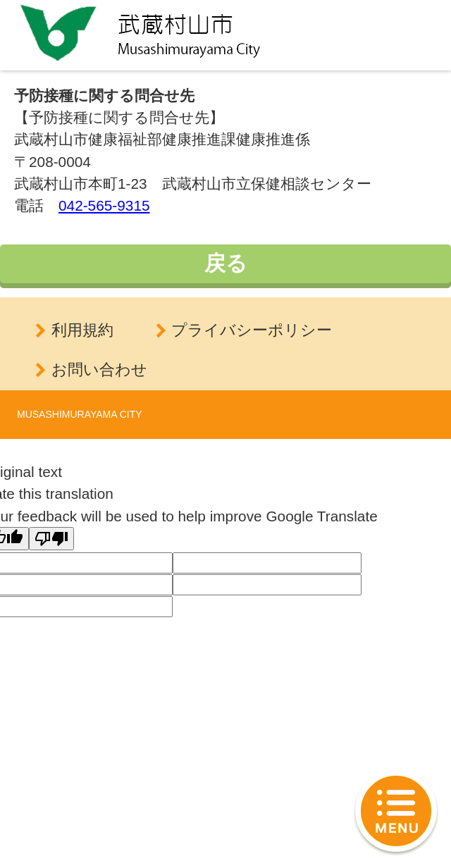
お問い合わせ (99, 370)
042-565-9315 (104, 205)
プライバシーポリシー (252, 330)
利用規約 (82, 330)
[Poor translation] (51, 539)
